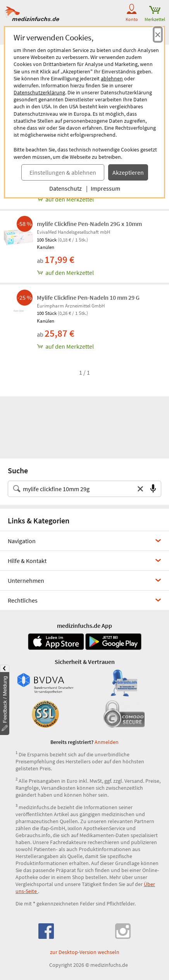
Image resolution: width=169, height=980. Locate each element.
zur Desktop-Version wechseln (85, 952)
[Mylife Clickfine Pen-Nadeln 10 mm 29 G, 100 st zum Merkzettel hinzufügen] (101, 346)
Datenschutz (66, 188)
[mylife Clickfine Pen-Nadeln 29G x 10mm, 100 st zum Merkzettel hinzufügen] (101, 273)
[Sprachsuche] (153, 489)
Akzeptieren (128, 172)
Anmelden (107, 742)
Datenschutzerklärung (39, 92)
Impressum (105, 188)
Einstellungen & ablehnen (63, 172)
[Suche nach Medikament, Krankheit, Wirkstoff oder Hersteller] (77, 489)
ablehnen (112, 78)
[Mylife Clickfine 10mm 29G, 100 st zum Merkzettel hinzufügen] (101, 199)
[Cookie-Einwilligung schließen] (158, 35)
